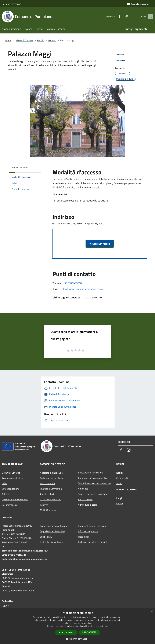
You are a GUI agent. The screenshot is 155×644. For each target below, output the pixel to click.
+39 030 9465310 (72, 283)
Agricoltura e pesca (88, 505)
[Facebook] (116, 16)
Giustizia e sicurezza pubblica (93, 478)
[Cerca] (150, 17)
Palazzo (52, 40)
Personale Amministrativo (15, 499)
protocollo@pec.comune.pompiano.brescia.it (82, 289)
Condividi (122, 55)
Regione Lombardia (11, 4)
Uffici (4, 483)
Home (8, 40)
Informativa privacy (88, 531)
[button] (77, 639)
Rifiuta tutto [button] (89, 632)
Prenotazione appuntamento (54, 526)
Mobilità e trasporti (50, 510)
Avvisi (119, 483)
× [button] (152, 612)
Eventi (120, 503)
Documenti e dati (10, 505)
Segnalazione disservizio (52, 531)
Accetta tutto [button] (66, 632)
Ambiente (83, 489)
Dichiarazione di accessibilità (93, 542)
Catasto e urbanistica (51, 499)
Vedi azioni (123, 61)
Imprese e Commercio (51, 489)
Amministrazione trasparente (93, 526)
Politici (5, 494)
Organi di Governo (11, 473)
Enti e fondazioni (10, 489)
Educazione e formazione (91, 473)
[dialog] (77, 626)
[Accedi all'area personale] (138, 4)
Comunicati (122, 478)
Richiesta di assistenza (51, 542)
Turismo (44, 505)
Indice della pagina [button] (20, 168)
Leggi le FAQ (46, 537)
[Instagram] (123, 16)
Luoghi (41, 40)
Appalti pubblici (48, 494)
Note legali (84, 537)
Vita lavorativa (47, 483)
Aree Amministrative (12, 478)
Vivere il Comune (25, 40)
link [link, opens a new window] (106, 626)
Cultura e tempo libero (51, 478)
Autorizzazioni (85, 499)
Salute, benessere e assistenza (94, 494)
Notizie (120, 473)
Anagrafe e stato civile (51, 473)
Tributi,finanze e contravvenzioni (95, 483)
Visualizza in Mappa (100, 244)
